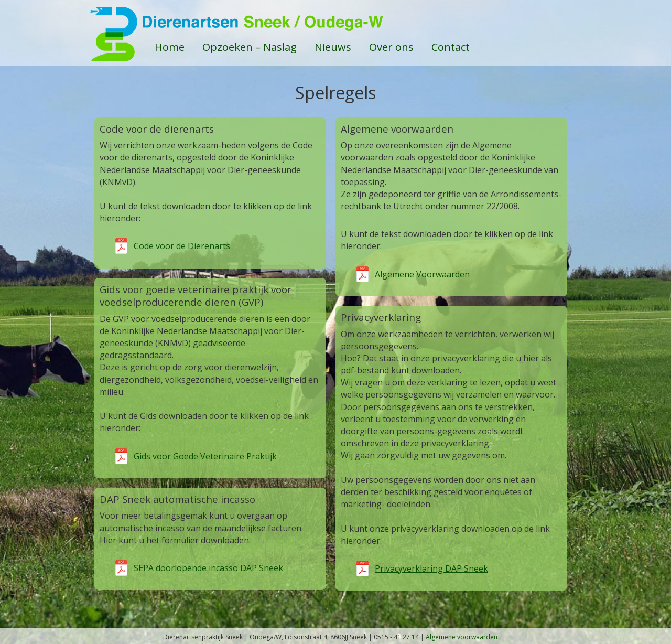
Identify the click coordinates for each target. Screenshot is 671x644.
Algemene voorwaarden (462, 637)
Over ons (391, 47)
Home (170, 47)
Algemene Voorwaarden (422, 274)
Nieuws (333, 47)
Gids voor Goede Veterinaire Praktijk (205, 456)
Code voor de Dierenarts (182, 246)
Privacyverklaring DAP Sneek (431, 568)
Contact (451, 47)
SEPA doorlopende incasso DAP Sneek (208, 568)
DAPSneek (335, 21)
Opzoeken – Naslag (250, 47)
